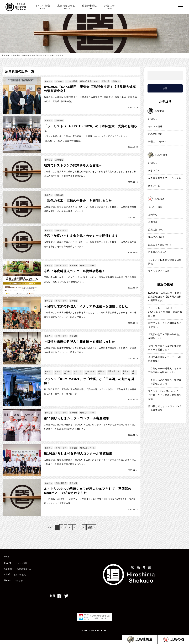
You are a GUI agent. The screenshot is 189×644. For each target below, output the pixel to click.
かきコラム (154, 171)
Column (18, 573)
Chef (15, 579)
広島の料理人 (90, 7)
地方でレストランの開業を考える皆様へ (165, 325)
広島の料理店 (155, 134)
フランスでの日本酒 (159, 271)
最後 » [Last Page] (92, 531)
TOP (7, 561)
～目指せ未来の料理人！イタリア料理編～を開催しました (165, 371)
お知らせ (109, 7)
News (13, 585)
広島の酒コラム (157, 230)
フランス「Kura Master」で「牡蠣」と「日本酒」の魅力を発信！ (165, 395)
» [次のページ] (84, 531)
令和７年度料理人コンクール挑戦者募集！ (165, 359)
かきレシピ (154, 186)
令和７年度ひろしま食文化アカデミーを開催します (165, 348)
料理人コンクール (158, 142)
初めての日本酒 (157, 237)
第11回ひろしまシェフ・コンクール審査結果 (165, 408)
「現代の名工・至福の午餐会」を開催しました (165, 337)
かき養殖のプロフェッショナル (165, 178)
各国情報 (153, 222)
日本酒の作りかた (158, 252)
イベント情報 (43, 7)
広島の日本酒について (160, 245)
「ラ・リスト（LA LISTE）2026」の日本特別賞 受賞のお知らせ (164, 312)
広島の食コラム (66, 7)
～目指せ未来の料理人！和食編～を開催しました (165, 382)
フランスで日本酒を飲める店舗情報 (165, 262)
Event (16, 567)
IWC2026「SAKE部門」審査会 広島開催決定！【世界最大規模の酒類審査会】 (165, 297)
